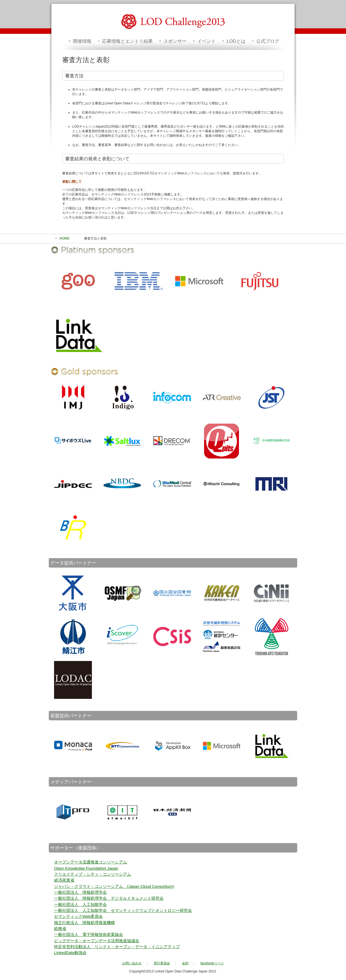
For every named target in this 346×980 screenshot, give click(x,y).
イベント (207, 41)
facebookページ (212, 963)
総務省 (60, 929)
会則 (185, 963)
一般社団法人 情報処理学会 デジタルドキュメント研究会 (109, 898)
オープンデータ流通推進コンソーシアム (91, 862)
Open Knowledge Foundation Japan (86, 868)
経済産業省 (64, 880)
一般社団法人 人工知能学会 (80, 905)
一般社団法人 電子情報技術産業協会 (89, 935)
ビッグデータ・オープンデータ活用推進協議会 (97, 941)
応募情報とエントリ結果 (127, 41)
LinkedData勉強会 (70, 953)
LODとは (236, 41)
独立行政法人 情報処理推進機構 (84, 923)
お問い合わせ (132, 963)
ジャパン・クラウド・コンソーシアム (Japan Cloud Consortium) (114, 886)
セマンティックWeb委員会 (78, 916)
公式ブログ (268, 41)
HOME (64, 238)
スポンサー (175, 41)
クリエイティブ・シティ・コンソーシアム (93, 874)
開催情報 (82, 41)
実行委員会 (162, 963)
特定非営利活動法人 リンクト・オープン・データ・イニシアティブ (117, 947)
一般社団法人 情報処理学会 (80, 892)
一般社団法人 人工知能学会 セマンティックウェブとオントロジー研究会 (123, 911)
